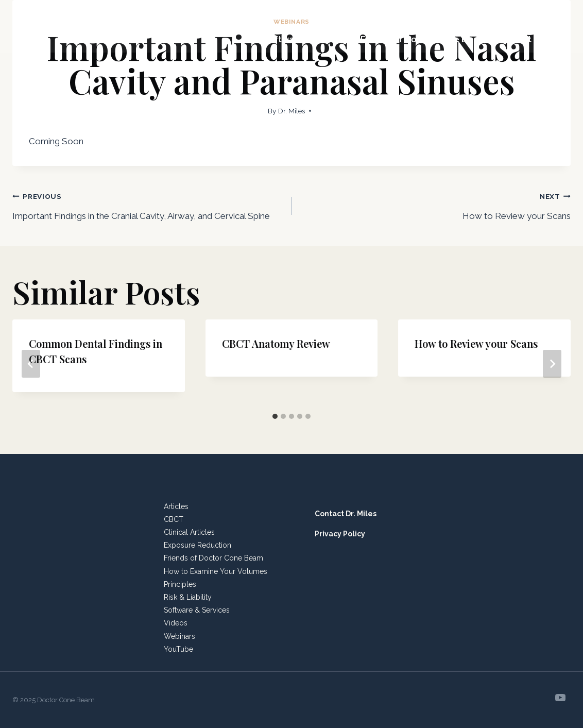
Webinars (179, 636)
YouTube (178, 649)
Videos (176, 623)
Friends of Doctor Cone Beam (424, 39)
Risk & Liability (188, 597)
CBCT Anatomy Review (276, 343)
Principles (180, 584)
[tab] (275, 416)
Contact (514, 39)
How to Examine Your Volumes (216, 571)
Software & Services (307, 39)
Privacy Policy (340, 534)
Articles (176, 506)
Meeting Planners (338, 13)
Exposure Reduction (198, 545)
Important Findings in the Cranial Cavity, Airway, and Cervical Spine (148, 205)
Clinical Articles (189, 532)
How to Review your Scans (435, 205)
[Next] (552, 364)
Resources (508, 13)
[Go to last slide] (31, 364)
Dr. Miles (291, 111)
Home (278, 13)
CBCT (174, 519)
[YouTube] (560, 698)
